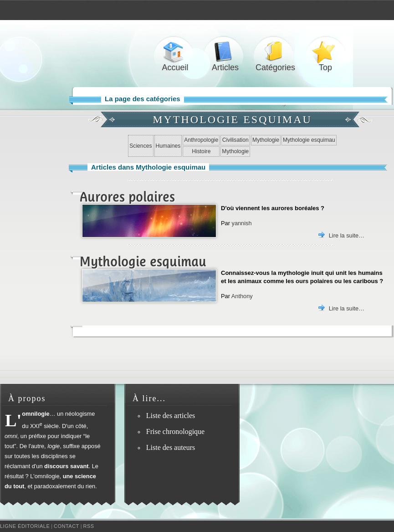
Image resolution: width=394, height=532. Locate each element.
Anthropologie (201, 140)
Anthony (242, 296)
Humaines (168, 146)
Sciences (141, 146)
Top (326, 52)
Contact (67, 526)
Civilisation (235, 140)
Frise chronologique (175, 431)
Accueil (175, 52)
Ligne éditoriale (25, 526)
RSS (89, 526)
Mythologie (266, 140)
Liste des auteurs (171, 447)
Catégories (276, 52)
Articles (225, 52)
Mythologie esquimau (309, 140)
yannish (241, 223)
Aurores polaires (127, 197)
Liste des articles (171, 416)
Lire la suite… (347, 235)
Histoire (201, 151)
